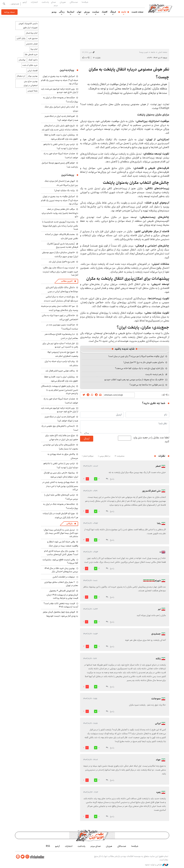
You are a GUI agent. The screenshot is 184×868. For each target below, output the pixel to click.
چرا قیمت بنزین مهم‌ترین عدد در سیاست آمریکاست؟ (62, 327)
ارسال (87, 439)
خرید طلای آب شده (30, 65)
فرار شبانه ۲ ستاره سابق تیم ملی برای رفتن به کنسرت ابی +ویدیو (60, 345)
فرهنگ (113, 12)
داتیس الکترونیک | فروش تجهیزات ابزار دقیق (28, 26)
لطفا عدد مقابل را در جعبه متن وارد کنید (151, 440)
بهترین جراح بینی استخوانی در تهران (31, 83)
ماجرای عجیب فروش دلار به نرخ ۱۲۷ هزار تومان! (144, 362)
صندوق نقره (33, 38)
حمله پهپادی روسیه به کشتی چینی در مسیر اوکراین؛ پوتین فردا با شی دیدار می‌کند (60, 486)
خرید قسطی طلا (31, 54)
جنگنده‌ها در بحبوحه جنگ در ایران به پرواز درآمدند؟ (61, 100)
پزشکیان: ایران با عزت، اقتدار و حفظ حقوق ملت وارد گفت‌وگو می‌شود (61, 137)
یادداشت (45, 2)
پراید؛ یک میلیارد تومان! (65, 190)
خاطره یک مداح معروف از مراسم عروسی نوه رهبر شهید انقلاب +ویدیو (134, 380)
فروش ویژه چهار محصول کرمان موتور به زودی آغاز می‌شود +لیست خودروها (61, 614)
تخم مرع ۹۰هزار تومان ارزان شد (62, 262)
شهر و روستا (144, 52)
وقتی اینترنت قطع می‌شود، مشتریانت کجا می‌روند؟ (60, 561)
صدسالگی (74, 2)
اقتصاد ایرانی (33, 71)
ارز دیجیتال (21, 76)
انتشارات (34, 2)
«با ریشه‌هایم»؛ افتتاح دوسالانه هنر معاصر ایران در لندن (61, 336)
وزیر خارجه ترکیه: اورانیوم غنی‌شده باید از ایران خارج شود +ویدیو (60, 91)
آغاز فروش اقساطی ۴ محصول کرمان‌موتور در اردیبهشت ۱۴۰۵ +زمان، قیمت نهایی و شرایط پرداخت (62, 594)
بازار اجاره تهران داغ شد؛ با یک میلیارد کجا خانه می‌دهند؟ (140, 368)
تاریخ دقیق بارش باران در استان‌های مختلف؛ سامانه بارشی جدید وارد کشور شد (60, 128)
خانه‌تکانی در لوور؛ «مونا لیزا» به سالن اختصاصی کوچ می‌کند (60, 317)
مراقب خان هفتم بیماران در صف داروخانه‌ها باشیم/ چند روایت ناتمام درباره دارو (60, 213)
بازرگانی (69, 524)
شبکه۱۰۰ (85, 2)
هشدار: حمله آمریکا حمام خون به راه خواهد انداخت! (61, 156)
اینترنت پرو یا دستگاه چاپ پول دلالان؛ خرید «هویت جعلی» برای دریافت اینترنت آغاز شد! (60, 271)
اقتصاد (105, 12)
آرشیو (25, 2)
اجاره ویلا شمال (32, 33)
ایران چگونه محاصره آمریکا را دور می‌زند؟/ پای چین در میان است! (136, 356)
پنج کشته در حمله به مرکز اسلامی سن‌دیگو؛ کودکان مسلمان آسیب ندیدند (61, 299)
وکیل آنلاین (21, 38)
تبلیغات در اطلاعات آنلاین (64, 577)
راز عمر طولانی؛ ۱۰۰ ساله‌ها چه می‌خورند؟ (147, 385)
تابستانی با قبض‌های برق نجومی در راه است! (60, 428)
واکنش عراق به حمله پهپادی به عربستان (63, 456)
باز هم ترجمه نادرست (155, 374)
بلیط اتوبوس (33, 91)
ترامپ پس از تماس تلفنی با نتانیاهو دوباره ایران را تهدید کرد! (61, 146)
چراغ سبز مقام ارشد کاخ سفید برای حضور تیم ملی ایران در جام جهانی (62, 437)
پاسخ (112, 479)
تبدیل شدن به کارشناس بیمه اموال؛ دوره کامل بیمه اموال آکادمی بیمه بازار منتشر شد (61, 533)
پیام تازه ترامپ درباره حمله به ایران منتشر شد (61, 363)
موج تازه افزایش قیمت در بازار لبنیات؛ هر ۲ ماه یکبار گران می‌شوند (60, 515)
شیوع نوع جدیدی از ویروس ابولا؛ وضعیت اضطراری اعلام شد (63, 354)
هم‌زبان (63, 2)
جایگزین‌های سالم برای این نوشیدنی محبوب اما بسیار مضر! (61, 447)
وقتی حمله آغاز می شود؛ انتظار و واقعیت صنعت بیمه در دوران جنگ (63, 544)
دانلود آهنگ (33, 60)
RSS (48, 846)
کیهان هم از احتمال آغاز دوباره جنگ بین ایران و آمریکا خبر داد (61, 183)
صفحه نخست (137, 12)
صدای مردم (54, 4)
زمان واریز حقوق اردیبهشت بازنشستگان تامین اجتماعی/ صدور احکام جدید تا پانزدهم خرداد (60, 390)
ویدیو (54, 12)
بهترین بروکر (33, 76)
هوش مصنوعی (32, 44)
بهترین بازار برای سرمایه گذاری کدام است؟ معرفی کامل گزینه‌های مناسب (61, 553)
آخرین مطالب (67, 281)
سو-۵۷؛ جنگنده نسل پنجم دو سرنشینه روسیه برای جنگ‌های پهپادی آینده (60, 308)
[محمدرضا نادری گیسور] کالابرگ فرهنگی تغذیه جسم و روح (62, 245)
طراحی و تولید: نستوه (157, 865)
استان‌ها (71, 12)
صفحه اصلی (163, 52)
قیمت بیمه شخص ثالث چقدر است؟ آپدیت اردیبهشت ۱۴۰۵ (61, 605)
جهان (79, 12)
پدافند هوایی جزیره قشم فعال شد (60, 371)
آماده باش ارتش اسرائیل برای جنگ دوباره (61, 109)
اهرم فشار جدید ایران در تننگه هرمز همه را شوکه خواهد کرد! (61, 118)
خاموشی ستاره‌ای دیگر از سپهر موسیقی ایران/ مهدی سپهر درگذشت (60, 254)
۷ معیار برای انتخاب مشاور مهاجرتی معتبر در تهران (61, 584)
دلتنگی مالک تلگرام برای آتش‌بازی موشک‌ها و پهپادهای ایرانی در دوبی (62, 289)
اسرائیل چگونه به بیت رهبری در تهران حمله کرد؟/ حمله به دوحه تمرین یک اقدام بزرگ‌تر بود (60, 80)
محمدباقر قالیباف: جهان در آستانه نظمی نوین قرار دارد (62, 236)
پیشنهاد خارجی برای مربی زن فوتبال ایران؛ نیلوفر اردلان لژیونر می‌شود (61, 475)
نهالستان (22, 60)
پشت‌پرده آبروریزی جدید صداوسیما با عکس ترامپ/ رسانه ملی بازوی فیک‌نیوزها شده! (60, 225)
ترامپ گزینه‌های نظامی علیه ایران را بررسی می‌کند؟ (61, 497)
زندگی (62, 12)
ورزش (87, 12)
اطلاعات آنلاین (161, 8)
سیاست (96, 12)
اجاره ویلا (34, 49)
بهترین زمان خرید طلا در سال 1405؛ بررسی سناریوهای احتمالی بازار (61, 570)
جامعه (124, 12)
